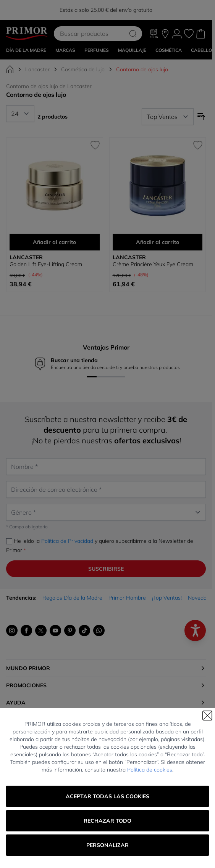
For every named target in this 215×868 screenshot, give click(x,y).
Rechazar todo (107, 821)
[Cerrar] (207, 716)
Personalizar (107, 845)
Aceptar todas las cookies (107, 796)
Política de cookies (150, 770)
